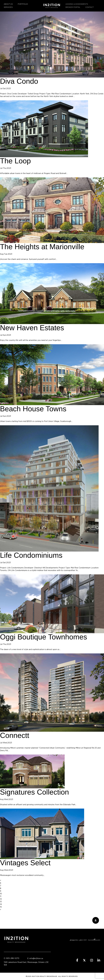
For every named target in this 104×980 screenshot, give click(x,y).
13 (1, 902)
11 (1, 896)
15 (1, 907)
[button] (96, 920)
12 (1, 899)
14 (1, 904)
